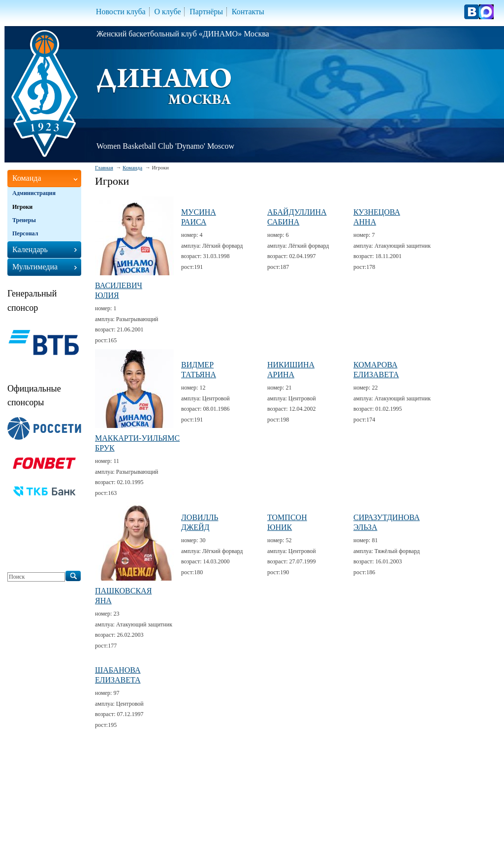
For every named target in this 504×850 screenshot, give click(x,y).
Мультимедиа (35, 267)
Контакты (248, 12)
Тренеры (24, 220)
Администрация (34, 193)
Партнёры (206, 12)
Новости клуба (121, 12)
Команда (132, 167)
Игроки (22, 207)
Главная (104, 167)
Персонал (25, 233)
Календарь (30, 249)
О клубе (167, 12)
